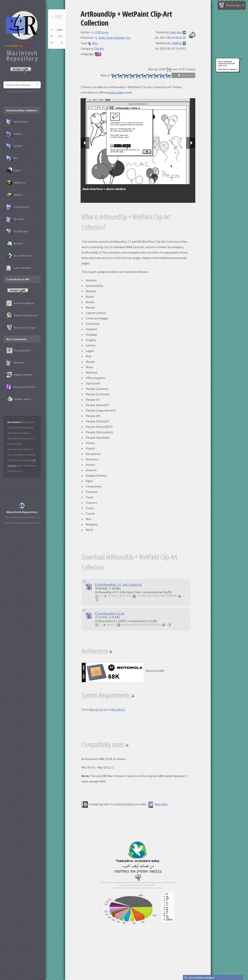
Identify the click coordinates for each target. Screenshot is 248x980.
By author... (16, 219)
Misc (93, 43)
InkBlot (177, 43)
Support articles (19, 375)
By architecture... (20, 256)
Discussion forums (21, 387)
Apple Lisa (16, 183)
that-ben (176, 32)
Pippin (14, 170)
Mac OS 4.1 (96, 709)
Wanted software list (22, 315)
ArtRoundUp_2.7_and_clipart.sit (118, 585)
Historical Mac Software (22, 110)
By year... (15, 243)
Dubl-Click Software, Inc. (113, 38)
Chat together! (18, 351)
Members (15, 363)
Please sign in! (232, 5)
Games (14, 134)
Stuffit (168, 592)
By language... (18, 231)
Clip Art (99, 48)
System (14, 146)
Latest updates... (20, 268)
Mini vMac (158, 804)
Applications (17, 122)
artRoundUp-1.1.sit (110, 613)
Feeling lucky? (18, 207)
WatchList (183, 75)
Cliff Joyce (100, 32)
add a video (117, 92)
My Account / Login (21, 328)
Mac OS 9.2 (118, 709)
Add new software (21, 303)
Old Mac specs (19, 399)
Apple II (14, 195)
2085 (59, 30)
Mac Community (17, 339)
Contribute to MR (18, 279)
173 (60, 36)
